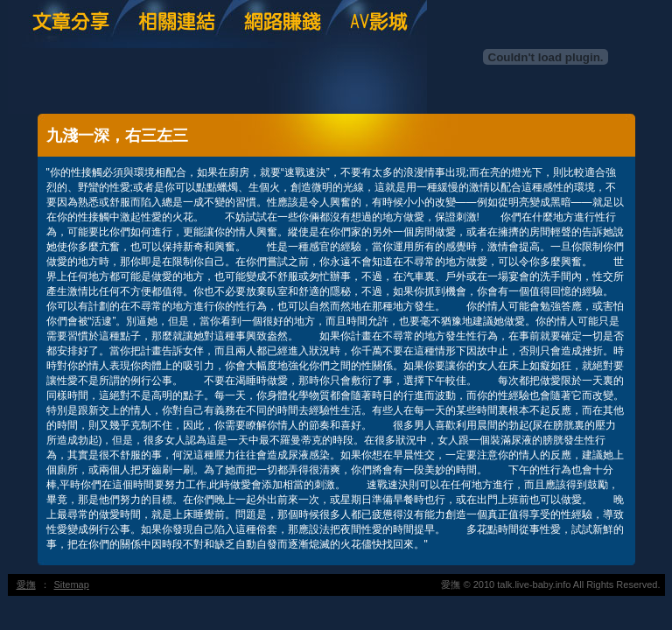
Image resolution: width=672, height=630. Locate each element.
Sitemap (72, 584)
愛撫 (26, 584)
